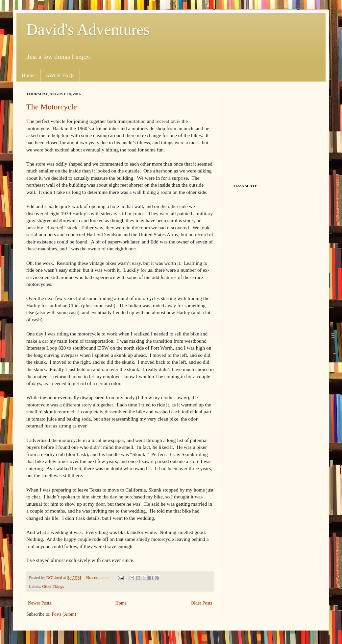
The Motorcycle (52, 107)
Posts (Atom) (64, 614)
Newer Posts (39, 603)
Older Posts (201, 603)
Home (28, 75)
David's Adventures (88, 29)
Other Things (53, 586)
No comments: (99, 578)
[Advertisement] (275, 133)
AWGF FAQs (60, 75)
